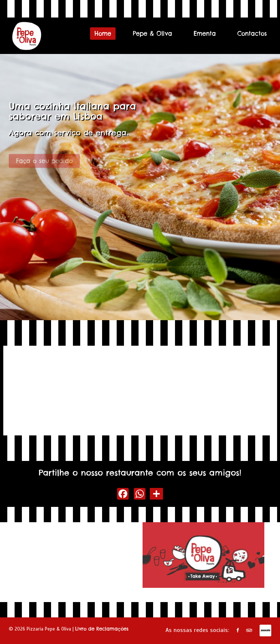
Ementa (205, 34)
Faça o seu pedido (44, 163)
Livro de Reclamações (102, 629)
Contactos (252, 34)
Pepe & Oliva (152, 34)
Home (103, 34)
